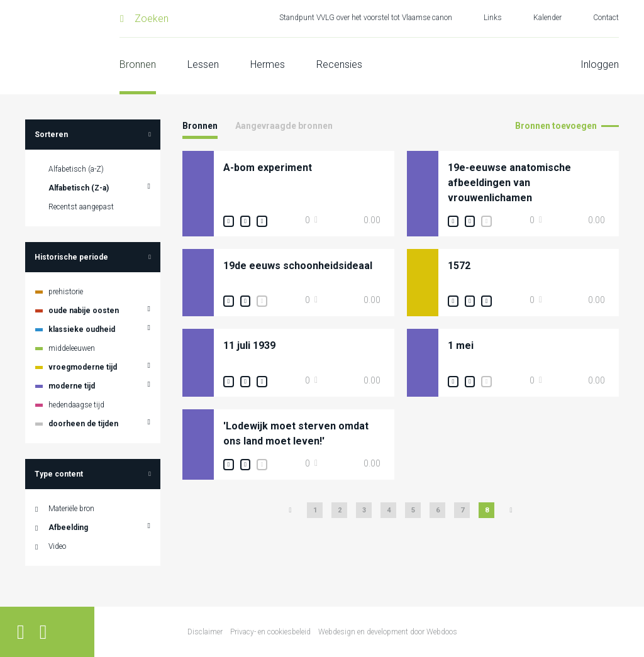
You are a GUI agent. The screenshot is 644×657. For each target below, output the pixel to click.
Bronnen (138, 64)
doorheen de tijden (83, 424)
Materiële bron (71, 509)
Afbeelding (68, 527)
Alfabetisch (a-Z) (76, 169)
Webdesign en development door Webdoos (388, 632)
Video (57, 546)
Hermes (268, 64)
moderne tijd (72, 386)
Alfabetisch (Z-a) (79, 188)
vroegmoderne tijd (83, 367)
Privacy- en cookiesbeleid (270, 632)
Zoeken (152, 19)
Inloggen (600, 64)
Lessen (203, 64)
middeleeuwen (72, 348)
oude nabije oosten (84, 311)
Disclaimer (205, 632)
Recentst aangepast (81, 207)
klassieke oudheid (82, 329)
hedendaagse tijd (76, 405)
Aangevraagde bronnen (284, 126)
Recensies (339, 64)
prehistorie (66, 292)
